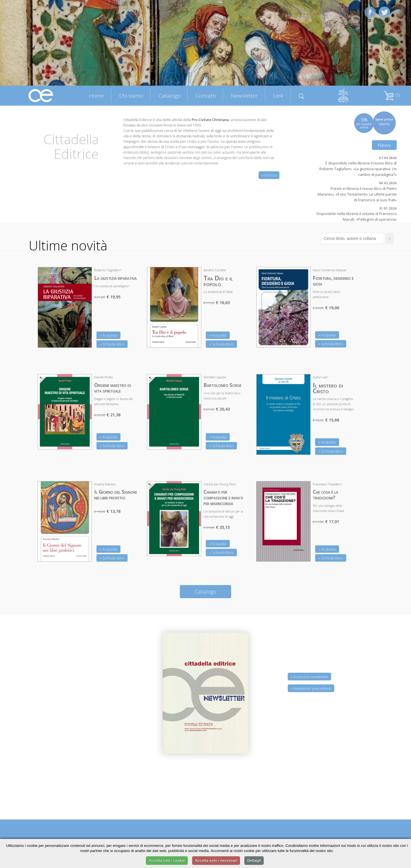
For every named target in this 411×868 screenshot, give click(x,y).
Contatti (206, 96)
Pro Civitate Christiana (210, 120)
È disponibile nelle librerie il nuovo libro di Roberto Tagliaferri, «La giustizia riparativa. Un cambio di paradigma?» (358, 169)
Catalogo (170, 96)
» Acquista (108, 335)
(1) (392, 95)
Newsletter (244, 96)
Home (96, 96)
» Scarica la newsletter (309, 677)
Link (278, 96)
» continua (269, 175)
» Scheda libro (112, 344)
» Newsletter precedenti (311, 688)
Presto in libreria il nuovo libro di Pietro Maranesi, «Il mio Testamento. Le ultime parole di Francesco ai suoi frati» (357, 194)
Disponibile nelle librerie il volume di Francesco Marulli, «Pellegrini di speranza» (357, 216)
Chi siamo (131, 96)
